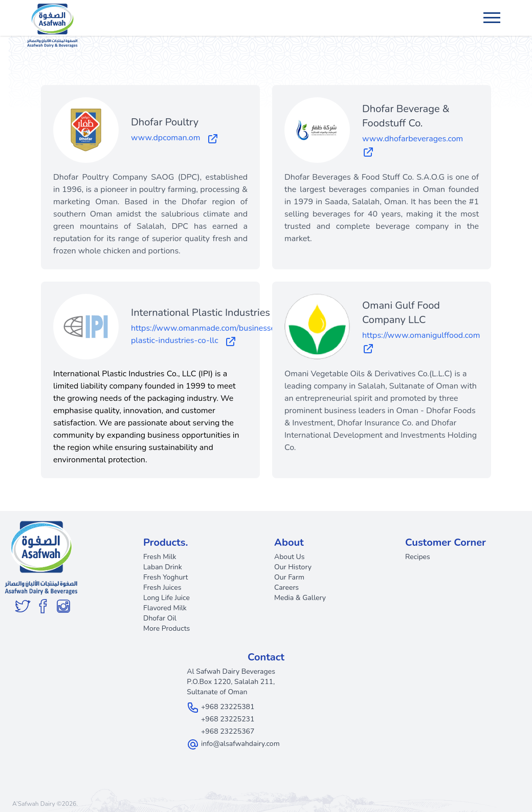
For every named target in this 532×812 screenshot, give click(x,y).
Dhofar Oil (160, 618)
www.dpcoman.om (175, 138)
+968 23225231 (228, 719)
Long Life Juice (167, 598)
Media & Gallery (300, 598)
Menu (493, 13)
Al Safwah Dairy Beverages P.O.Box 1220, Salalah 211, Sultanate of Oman (231, 682)
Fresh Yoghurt (166, 577)
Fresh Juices (162, 587)
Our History (293, 567)
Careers (286, 587)
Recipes (418, 557)
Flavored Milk (165, 608)
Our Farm (289, 577)
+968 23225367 (228, 731)
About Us (289, 557)
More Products (167, 628)
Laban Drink (163, 567)
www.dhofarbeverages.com (415, 145)
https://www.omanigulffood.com (423, 342)
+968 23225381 (228, 707)
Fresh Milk (160, 557)
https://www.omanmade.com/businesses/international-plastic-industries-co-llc (231, 335)
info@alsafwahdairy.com (240, 744)
